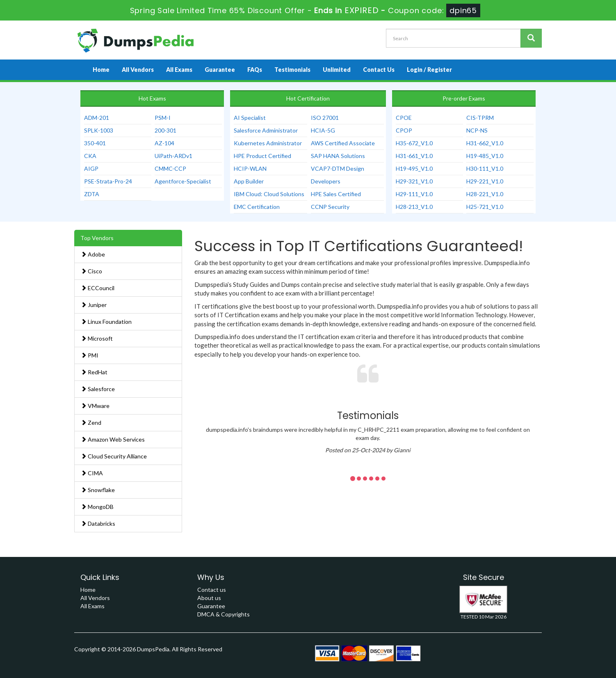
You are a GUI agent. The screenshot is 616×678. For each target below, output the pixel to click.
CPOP (404, 130)
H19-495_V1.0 (414, 168)
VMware (95, 406)
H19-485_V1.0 (485, 156)
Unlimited (337, 70)
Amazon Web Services (113, 439)
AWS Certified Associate (343, 143)
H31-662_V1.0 (485, 143)
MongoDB (97, 507)
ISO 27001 (325, 118)
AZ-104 (164, 143)
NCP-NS (477, 130)
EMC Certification (257, 207)
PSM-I (163, 118)
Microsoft (97, 338)
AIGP (91, 168)
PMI (90, 355)
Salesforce (98, 389)
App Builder (249, 181)
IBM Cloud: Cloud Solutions (269, 194)
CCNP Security (330, 207)
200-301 (165, 130)
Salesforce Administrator (266, 130)
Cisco (91, 271)
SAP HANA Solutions (338, 156)
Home (101, 70)
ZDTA (92, 194)
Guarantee (220, 70)
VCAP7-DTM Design (338, 168)
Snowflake (98, 490)
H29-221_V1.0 (485, 181)
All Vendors (138, 70)
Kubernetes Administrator (268, 143)
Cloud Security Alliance (114, 456)
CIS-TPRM (480, 118)
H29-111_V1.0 (414, 194)
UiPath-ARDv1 (173, 156)
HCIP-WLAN (250, 168)
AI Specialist (250, 118)
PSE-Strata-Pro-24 (108, 181)
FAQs (255, 70)
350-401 (95, 143)
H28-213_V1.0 (414, 207)
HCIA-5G (323, 130)
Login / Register (429, 70)
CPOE (404, 118)
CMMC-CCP (170, 168)
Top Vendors (97, 238)
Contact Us (379, 70)
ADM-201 (97, 118)
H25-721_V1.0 (485, 207)
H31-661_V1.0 (414, 156)
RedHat (94, 372)
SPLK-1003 (99, 130)
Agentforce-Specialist (183, 181)
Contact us (212, 590)
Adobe (93, 254)
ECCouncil (98, 288)
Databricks (98, 523)
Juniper (94, 305)
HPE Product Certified (262, 156)
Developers (326, 181)
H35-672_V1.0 (414, 143)
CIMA (92, 473)
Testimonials (292, 70)
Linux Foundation (106, 322)
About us (209, 598)
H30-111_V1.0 (485, 168)
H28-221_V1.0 (485, 194)
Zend (91, 423)
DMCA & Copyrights (224, 614)
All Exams (179, 70)
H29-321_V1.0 (414, 181)
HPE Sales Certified (336, 194)
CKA (90, 156)
